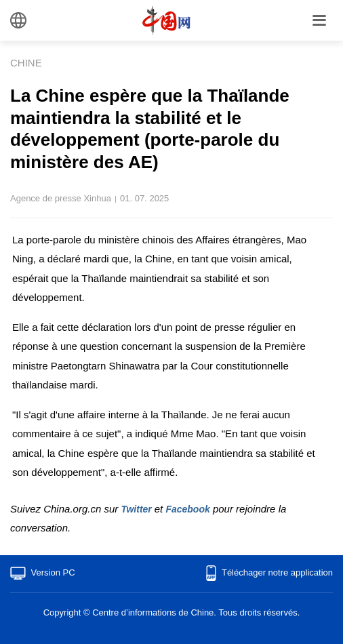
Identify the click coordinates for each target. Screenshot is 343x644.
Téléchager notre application (277, 572)
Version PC (53, 572)
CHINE (26, 63)
